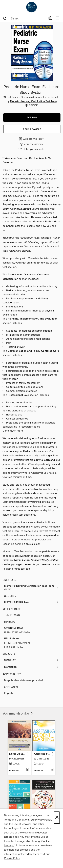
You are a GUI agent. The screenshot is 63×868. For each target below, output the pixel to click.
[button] (32, 118)
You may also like (18, 714)
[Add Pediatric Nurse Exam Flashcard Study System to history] (32, 144)
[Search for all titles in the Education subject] (32, 660)
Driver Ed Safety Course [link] (18, 754)
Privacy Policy (43, 820)
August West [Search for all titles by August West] (18, 759)
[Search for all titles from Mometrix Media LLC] (32, 602)
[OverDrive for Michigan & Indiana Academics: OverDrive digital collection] (32, 7)
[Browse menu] (57, 18)
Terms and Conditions (17, 820)
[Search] (5, 18)
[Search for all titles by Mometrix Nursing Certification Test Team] (32, 588)
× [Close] (57, 818)
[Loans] (50, 19)
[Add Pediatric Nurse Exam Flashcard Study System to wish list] (32, 139)
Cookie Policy (12, 858)
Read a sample (32, 129)
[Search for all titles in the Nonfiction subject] (32, 667)
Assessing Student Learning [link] (42, 754)
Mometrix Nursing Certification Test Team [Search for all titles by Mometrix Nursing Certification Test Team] (33, 101)
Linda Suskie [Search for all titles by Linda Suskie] (43, 759)
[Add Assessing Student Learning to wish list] (52, 770)
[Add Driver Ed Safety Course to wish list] (27, 770)
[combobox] (25, 18)
